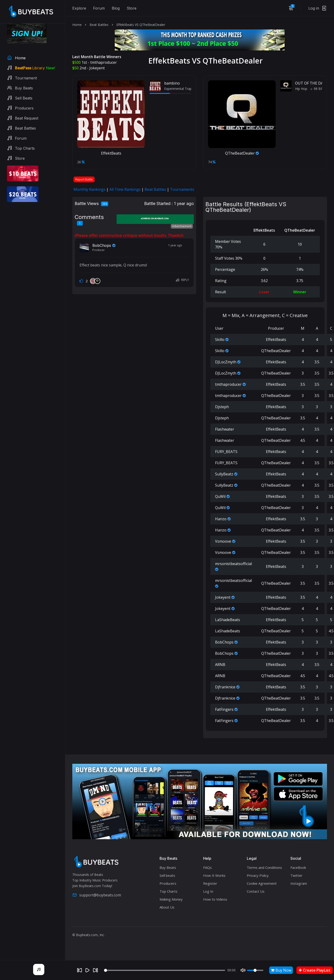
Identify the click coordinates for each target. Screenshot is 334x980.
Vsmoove (223, 541)
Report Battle (84, 179)
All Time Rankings (125, 189)
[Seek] (164, 970)
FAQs (207, 867)
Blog (116, 8)
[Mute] (243, 970)
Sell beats (167, 875)
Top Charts (169, 891)
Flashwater (225, 429)
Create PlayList (315, 970)
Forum (99, 8)
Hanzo (221, 519)
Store (132, 8)
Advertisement (182, 226)
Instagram (299, 883)
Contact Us (256, 891)
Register (210, 883)
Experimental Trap (178, 89)
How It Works (214, 875)
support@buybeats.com (97, 895)
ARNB (220, 665)
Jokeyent (97, 68)
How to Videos (215, 899)
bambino (172, 83)
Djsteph (222, 407)
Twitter (296, 875)
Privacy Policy (258, 875)
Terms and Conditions (264, 867)
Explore (79, 8)
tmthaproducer (104, 62)
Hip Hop (301, 89)
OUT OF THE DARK (311, 83)
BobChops (102, 245)
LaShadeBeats (228, 620)
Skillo (220, 340)
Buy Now (281, 970)
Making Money (171, 899)
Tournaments (182, 189)
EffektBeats (111, 153)
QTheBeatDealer (242, 153)
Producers (168, 883)
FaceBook (298, 867)
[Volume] (255, 970)
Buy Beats (168, 867)
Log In (208, 891)
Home (77, 25)
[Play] (87, 970)
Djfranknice (225, 687)
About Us (167, 907)
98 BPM (318, 89)
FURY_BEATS (226, 452)
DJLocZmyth (226, 362)
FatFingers (224, 709)
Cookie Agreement (262, 883)
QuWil (220, 496)
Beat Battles (99, 25)
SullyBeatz (224, 474)
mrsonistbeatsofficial (233, 564)
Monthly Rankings (89, 189)
